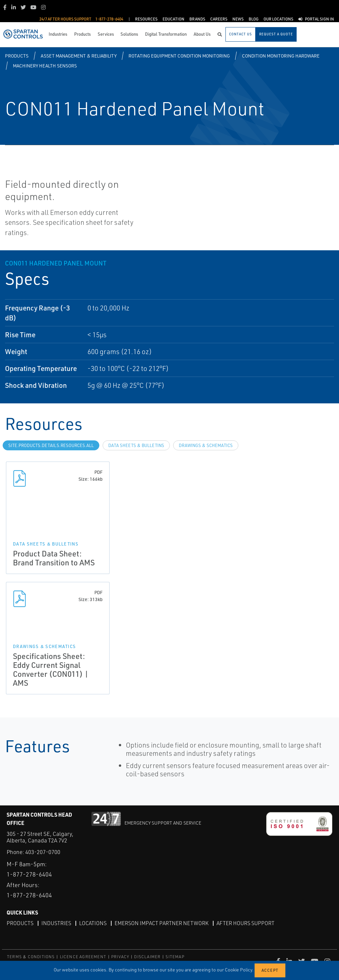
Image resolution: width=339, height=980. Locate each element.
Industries (56, 923)
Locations (93, 923)
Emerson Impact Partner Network (162, 923)
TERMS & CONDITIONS (31, 957)
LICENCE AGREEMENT (83, 957)
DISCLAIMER (147, 957)
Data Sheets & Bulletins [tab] (136, 445)
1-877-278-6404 (29, 874)
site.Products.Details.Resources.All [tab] (51, 445)
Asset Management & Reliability (79, 56)
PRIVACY (120, 957)
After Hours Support (245, 923)
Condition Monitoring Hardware (281, 56)
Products (17, 56)
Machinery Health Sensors (45, 66)
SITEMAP (175, 957)
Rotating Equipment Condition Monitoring (179, 56)
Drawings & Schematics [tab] (206, 445)
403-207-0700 (43, 852)
